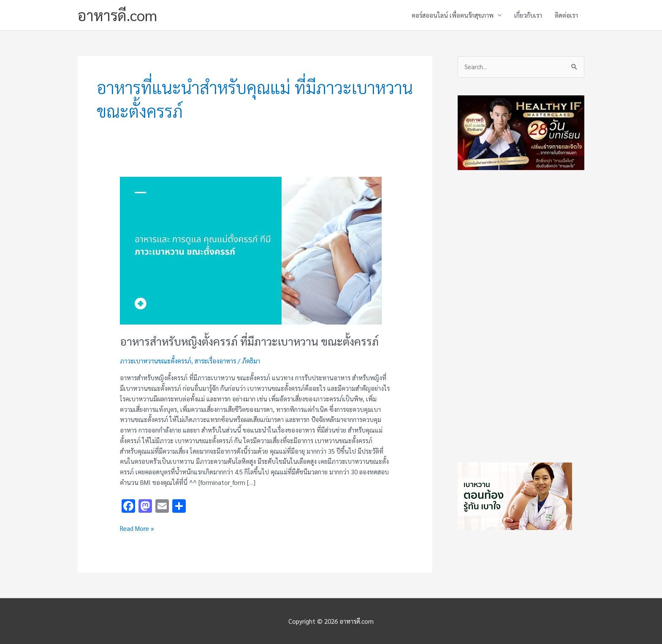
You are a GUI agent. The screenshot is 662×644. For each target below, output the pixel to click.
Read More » (137, 528)
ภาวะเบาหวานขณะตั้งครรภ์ (156, 361)
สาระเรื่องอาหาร (215, 361)
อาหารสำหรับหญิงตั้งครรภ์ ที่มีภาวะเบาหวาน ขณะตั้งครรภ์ (249, 341)
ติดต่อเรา (566, 15)
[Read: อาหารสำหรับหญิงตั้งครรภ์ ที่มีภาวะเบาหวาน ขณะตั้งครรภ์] (251, 250)
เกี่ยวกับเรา (528, 15)
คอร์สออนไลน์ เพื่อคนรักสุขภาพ (453, 15)
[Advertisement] (521, 314)
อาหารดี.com (117, 15)
